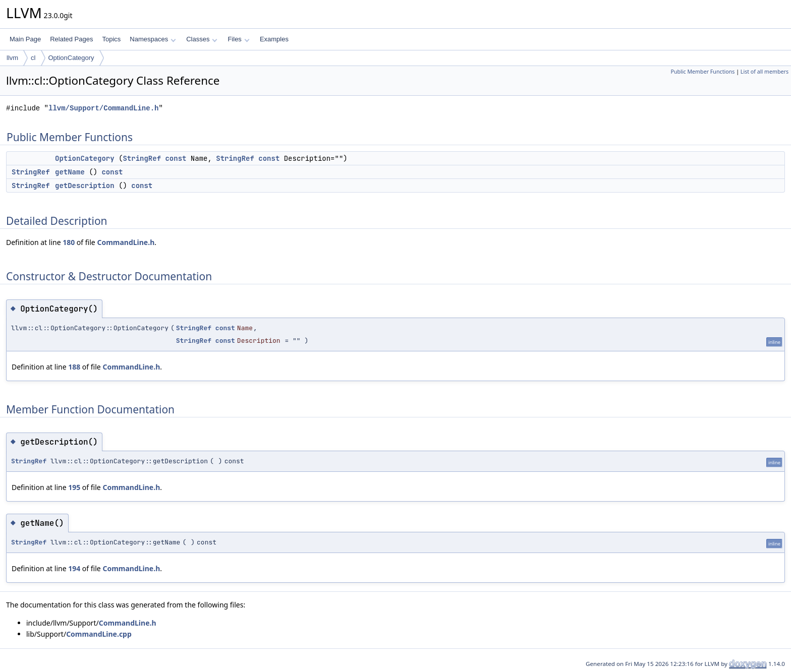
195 (74, 487)
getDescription (85, 186)
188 (74, 367)
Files (238, 39)
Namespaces (153, 39)
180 (69, 242)
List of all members (765, 72)
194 (74, 568)
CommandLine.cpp (99, 634)
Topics (111, 39)
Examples (274, 39)
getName (70, 172)
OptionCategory (71, 58)
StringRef (142, 158)
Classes (202, 39)
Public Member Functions (702, 72)
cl (33, 58)
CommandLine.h (126, 242)
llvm (12, 58)
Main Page (25, 39)
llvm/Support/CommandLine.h (103, 108)
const (176, 158)
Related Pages (71, 39)
